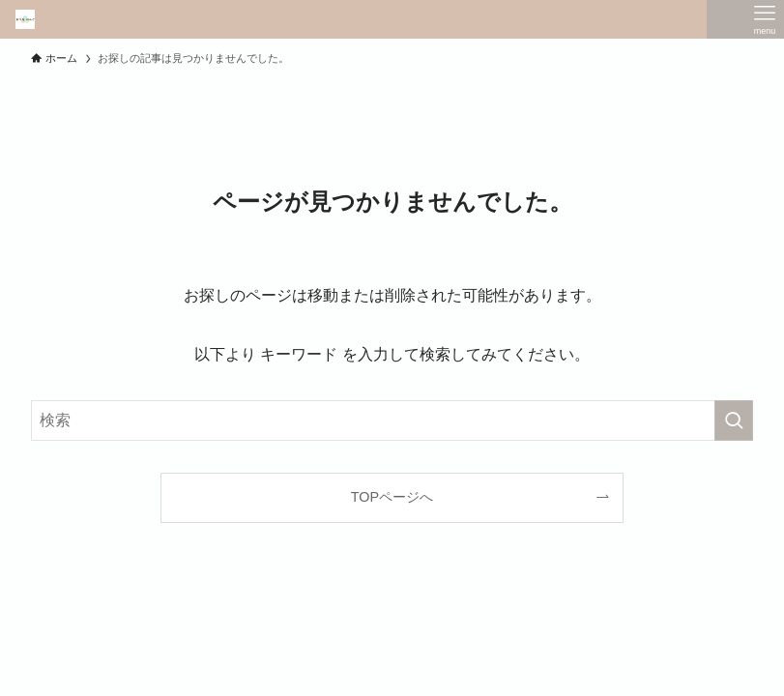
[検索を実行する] (734, 420)
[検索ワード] (392, 420)
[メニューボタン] (765, 19)
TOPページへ (392, 497)
